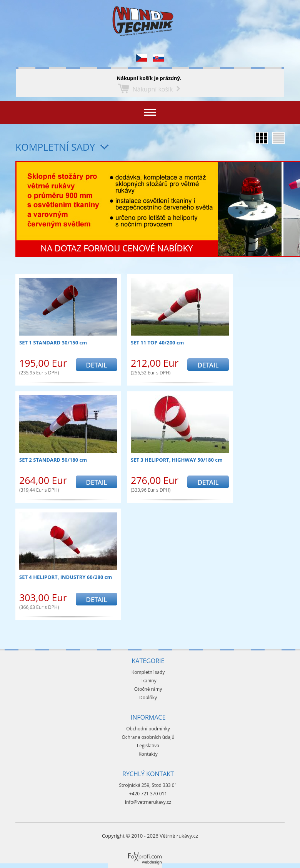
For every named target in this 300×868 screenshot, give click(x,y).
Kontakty (148, 754)
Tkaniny (148, 681)
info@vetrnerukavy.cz (148, 802)
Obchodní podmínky (148, 729)
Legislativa (148, 746)
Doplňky (148, 698)
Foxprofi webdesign (131, 852)
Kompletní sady (55, 147)
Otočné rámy (148, 689)
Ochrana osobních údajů (148, 737)
